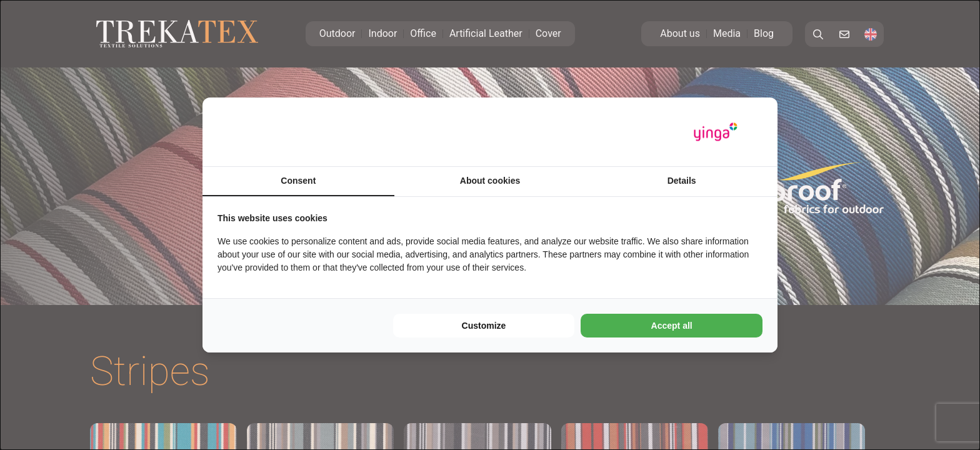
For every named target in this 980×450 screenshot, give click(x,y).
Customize (484, 326)
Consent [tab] (298, 181)
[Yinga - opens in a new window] (716, 132)
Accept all (672, 326)
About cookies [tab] (490, 181)
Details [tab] (682, 181)
